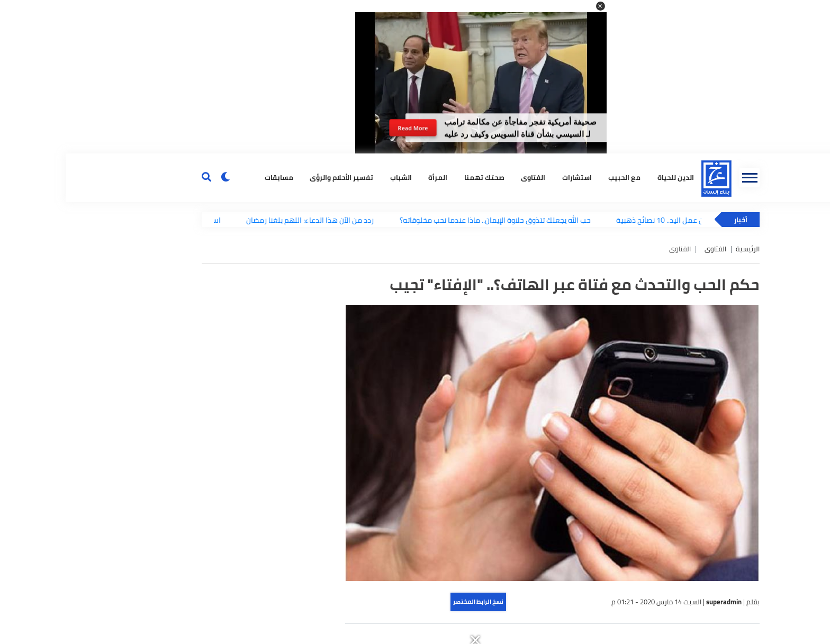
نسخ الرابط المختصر (413, 602)
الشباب (335, 178)
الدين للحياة (610, 178)
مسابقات (213, 178)
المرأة (372, 178)
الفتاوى (467, 178)
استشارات (511, 178)
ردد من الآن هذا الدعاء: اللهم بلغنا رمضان (249, 220)
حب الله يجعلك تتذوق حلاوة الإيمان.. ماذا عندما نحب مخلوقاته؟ (434, 220)
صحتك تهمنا (419, 178)
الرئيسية (682, 249)
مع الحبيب (559, 178)
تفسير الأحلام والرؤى (276, 178)
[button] (535, 6)
